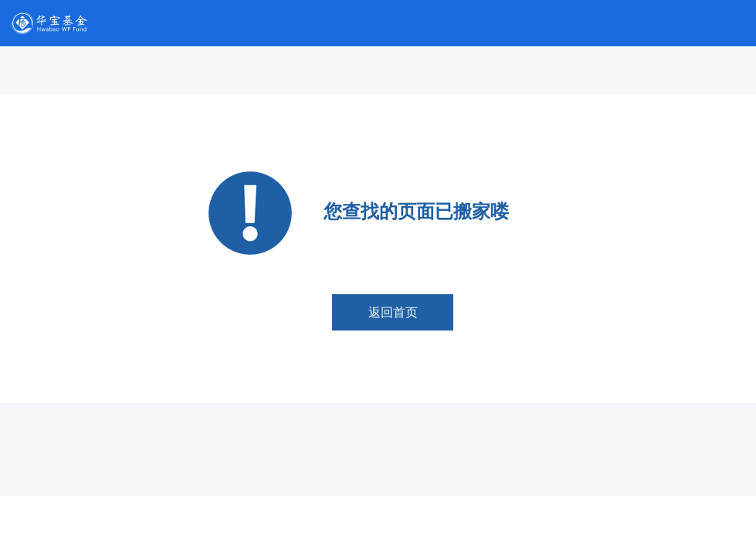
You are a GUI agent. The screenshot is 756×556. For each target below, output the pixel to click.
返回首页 (393, 312)
